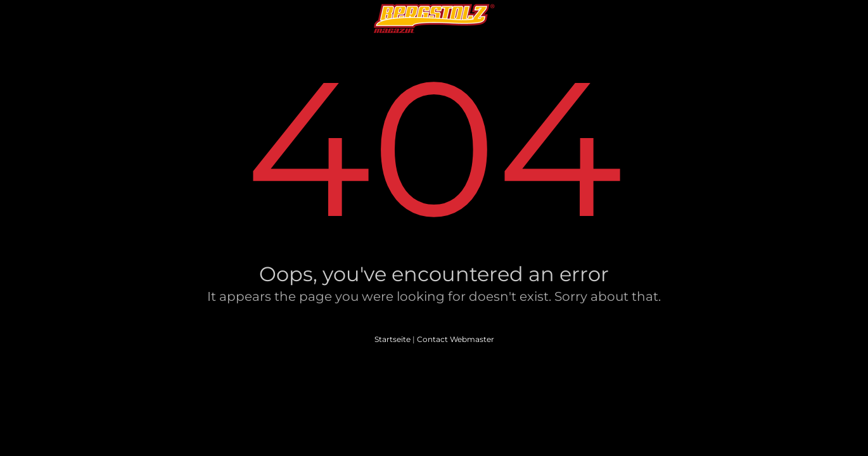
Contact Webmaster (456, 339)
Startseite (393, 339)
